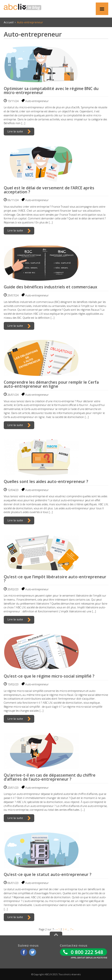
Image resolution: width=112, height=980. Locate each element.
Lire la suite (19, 132)
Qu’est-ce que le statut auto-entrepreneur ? (48, 874)
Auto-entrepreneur (37, 101)
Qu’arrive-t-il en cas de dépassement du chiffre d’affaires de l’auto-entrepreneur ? (50, 777)
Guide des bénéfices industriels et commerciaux (50, 287)
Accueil (9, 22)
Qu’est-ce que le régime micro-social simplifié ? (49, 676)
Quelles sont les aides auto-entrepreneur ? (46, 481)
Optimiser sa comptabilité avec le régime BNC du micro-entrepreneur (51, 91)
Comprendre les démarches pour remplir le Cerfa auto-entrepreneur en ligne (51, 384)
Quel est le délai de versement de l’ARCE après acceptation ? (49, 190)
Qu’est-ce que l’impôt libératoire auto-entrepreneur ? (55, 579)
